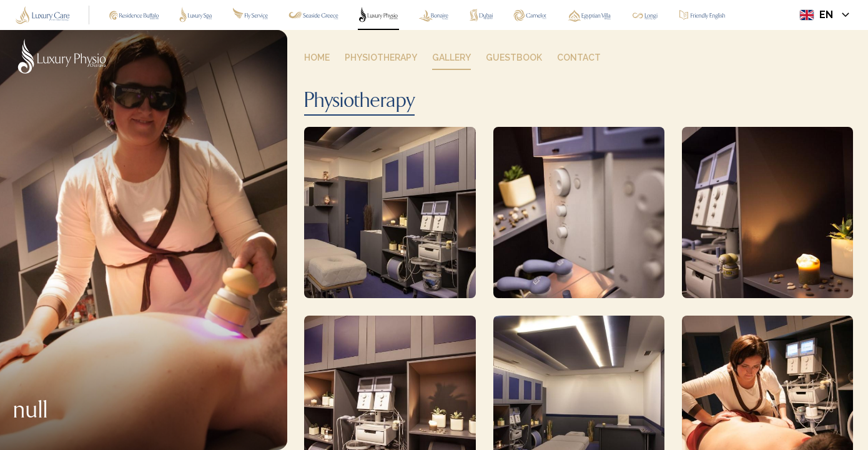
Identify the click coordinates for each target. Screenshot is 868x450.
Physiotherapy (359, 102)
